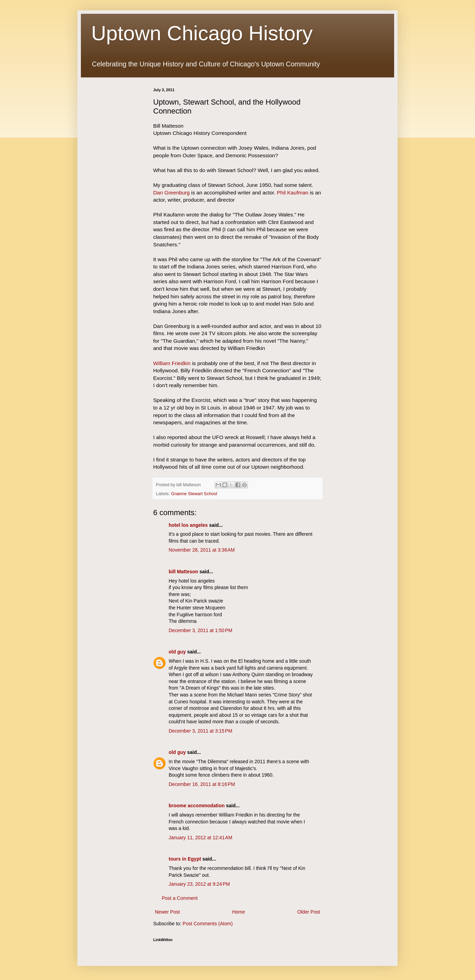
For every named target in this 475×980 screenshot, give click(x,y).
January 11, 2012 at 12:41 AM (200, 838)
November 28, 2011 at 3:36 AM (202, 550)
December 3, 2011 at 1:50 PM (200, 630)
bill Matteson (183, 572)
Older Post (309, 912)
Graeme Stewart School (194, 494)
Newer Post (167, 912)
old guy (177, 652)
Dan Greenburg (171, 193)
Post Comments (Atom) (208, 924)
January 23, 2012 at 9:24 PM (199, 884)
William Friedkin (172, 363)
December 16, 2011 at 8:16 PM (202, 784)
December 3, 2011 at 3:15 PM (200, 731)
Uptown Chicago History (202, 33)
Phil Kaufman (293, 193)
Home (238, 912)
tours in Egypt (185, 859)
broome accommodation (197, 806)
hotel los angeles (188, 525)
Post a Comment (180, 898)
